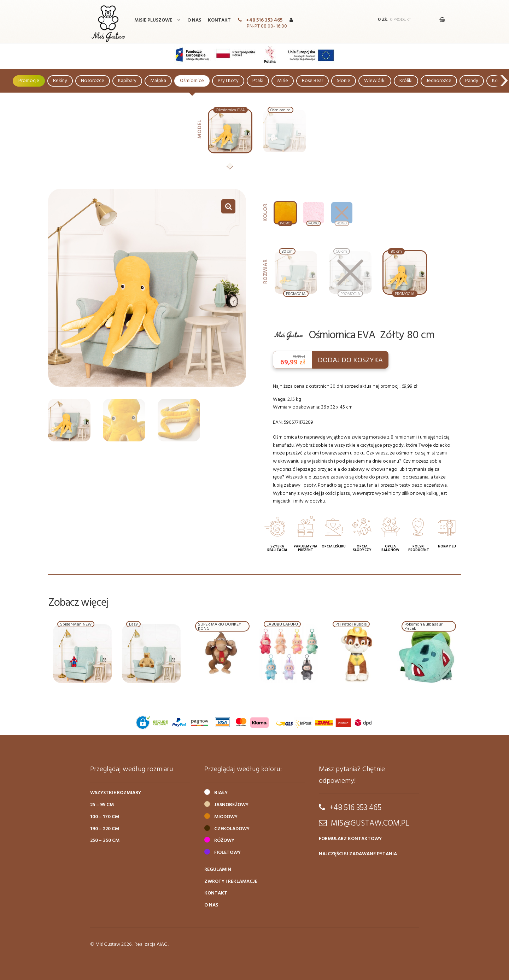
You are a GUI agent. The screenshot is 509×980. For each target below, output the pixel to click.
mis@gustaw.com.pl (370, 823)
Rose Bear (312, 81)
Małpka (158, 81)
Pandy (472, 81)
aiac (162, 944)
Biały (221, 793)
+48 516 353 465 (264, 20)
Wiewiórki (375, 81)
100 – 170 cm (105, 817)
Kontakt (219, 20)
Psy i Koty (228, 81)
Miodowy (226, 817)
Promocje (29, 81)
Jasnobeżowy (231, 805)
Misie (283, 81)
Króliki (406, 81)
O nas (194, 20)
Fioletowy (227, 853)
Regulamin (218, 870)
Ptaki (258, 81)
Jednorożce (439, 81)
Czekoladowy (232, 829)
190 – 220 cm (105, 829)
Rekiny (60, 81)
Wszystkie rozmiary (116, 793)
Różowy (224, 841)
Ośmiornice (192, 81)
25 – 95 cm (102, 805)
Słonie (344, 81)
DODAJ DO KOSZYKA (350, 360)
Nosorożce (93, 81)
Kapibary (127, 81)
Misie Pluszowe (153, 20)
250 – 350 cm (105, 841)
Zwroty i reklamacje (231, 882)
